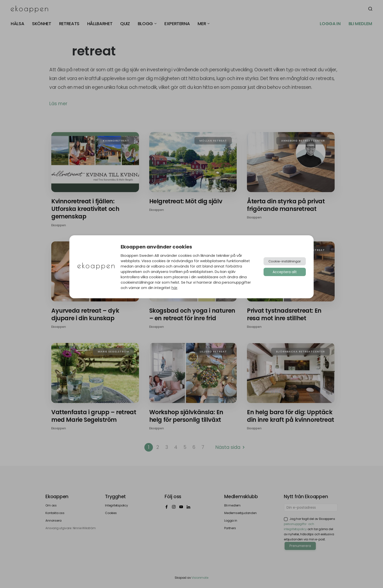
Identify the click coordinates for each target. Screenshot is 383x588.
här (174, 288)
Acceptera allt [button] (285, 272)
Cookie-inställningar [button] (285, 261)
